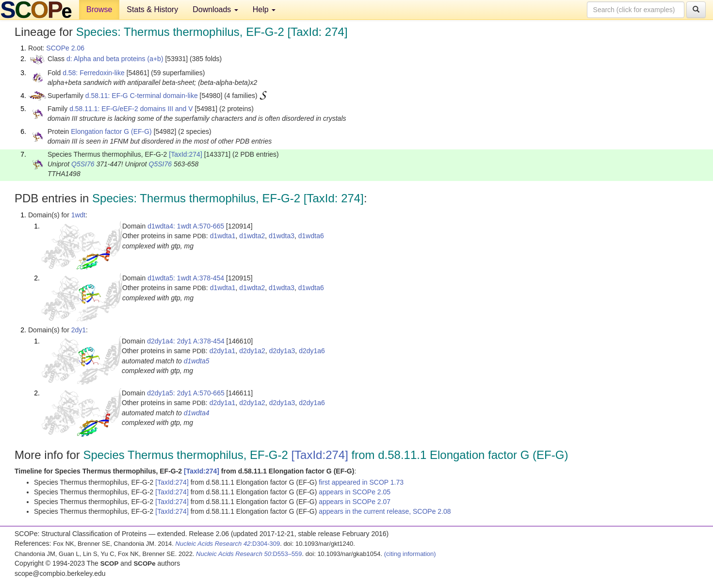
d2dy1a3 (282, 351)
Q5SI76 (83, 164)
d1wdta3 (282, 236)
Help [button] (264, 9)
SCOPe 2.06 (65, 48)
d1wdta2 (252, 236)
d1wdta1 (223, 236)
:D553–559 (249, 554)
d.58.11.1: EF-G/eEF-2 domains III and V (131, 109)
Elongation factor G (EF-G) (111, 131)
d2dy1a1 (223, 351)
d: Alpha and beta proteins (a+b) (115, 59)
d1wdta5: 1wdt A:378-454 (186, 278)
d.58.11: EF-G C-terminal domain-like (142, 96)
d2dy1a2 (252, 351)
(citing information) (410, 554)
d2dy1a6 (312, 351)
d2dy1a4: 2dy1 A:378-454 (186, 341)
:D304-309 (228, 544)
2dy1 (79, 330)
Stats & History (152, 9)
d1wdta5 (197, 361)
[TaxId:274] (186, 154)
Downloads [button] (215, 9)
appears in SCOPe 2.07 (355, 502)
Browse (99, 9)
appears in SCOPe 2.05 (355, 492)
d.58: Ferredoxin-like (94, 73)
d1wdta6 (311, 236)
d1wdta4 (197, 413)
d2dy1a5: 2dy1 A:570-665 (186, 393)
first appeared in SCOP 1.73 (361, 482)
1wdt (79, 215)
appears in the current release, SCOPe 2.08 (385, 511)
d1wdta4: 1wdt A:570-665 (186, 226)
